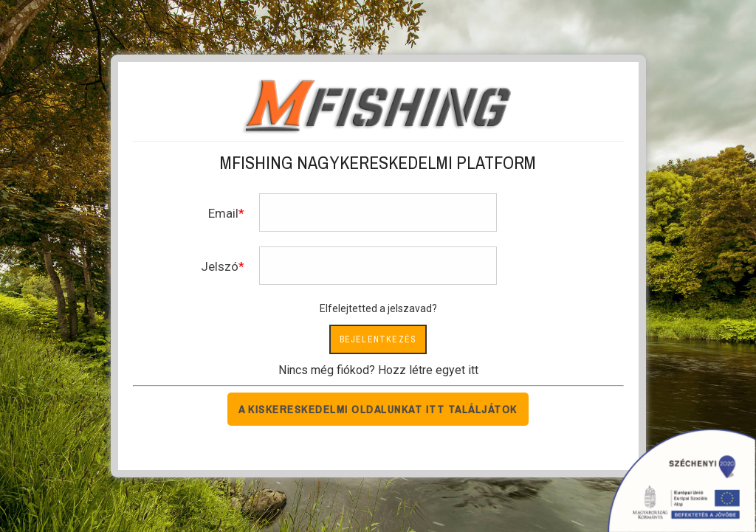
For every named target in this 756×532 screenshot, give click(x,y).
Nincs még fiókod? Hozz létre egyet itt (378, 370)
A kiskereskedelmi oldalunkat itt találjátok (378, 409)
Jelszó (220, 266)
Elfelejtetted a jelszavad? (378, 308)
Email (223, 213)
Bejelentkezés (378, 339)
